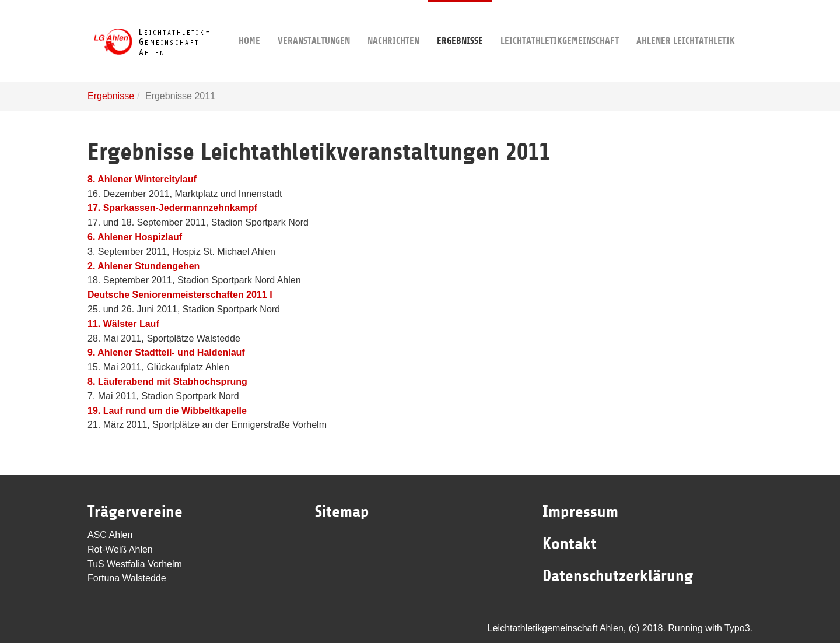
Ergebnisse (460, 23)
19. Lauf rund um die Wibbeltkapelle (167, 411)
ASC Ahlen (110, 535)
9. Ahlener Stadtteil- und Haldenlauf (166, 352)
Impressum (580, 512)
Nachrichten (393, 23)
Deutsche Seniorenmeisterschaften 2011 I (180, 295)
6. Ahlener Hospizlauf (135, 237)
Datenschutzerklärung (618, 576)
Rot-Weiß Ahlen (120, 549)
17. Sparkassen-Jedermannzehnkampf (172, 208)
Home (249, 23)
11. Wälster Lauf (123, 324)
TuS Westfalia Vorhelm (135, 564)
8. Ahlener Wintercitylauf (142, 179)
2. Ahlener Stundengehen (143, 266)
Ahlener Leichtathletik (686, 23)
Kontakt (570, 544)
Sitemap (342, 512)
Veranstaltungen (314, 23)
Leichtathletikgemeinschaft (560, 23)
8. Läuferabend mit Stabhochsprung (167, 382)
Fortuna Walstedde (127, 578)
